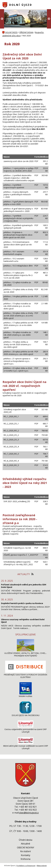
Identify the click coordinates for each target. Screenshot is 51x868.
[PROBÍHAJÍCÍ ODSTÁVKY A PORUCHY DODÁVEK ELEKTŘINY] (25, 672)
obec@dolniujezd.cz (29, 813)
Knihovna (26, 859)
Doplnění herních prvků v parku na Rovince (22, 603)
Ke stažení (26, 851)
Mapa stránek (42, 866)
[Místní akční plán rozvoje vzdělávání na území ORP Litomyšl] (26, 743)
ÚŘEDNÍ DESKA (26, 32)
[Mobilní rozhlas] (26, 694)
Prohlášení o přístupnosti (26, 866)
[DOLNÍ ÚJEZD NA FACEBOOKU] (26, 713)
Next (49, 19)
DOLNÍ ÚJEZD (21, 5)
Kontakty (26, 855)
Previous (2, 19)
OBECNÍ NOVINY (26, 848)
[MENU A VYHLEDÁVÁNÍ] (47, 5)
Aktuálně (26, 844)
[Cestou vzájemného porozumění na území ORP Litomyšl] (26, 727)
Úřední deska (26, 840)
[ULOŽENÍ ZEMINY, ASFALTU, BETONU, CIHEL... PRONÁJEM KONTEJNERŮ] (26, 651)
